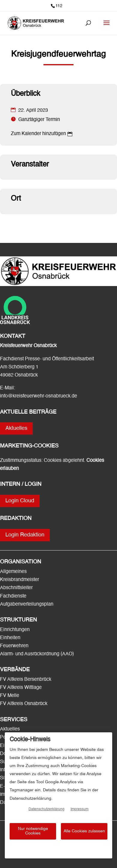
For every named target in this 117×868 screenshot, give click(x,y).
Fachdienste (13, 596)
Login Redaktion (25, 535)
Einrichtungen (15, 630)
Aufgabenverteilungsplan (27, 604)
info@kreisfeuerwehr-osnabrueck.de (39, 396)
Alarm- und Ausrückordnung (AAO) (37, 654)
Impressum (79, 809)
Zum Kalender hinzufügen (38, 134)
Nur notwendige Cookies (33, 831)
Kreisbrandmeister (19, 580)
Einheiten (10, 638)
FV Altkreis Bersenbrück (26, 680)
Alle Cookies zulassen (84, 831)
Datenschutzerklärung (46, 809)
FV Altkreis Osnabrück (24, 704)
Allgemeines (13, 572)
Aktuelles (16, 428)
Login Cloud (20, 501)
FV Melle (10, 696)
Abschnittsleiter (16, 588)
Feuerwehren (14, 646)
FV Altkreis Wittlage (21, 688)
